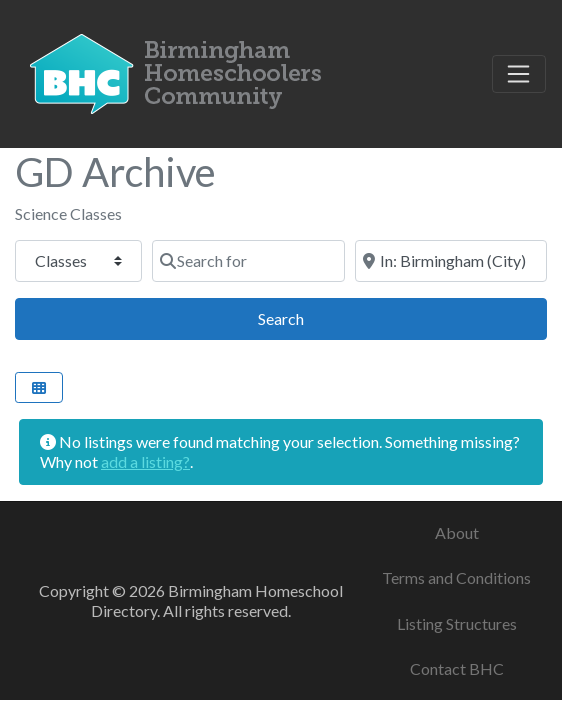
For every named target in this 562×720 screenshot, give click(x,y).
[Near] (451, 261)
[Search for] (248, 261)
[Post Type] (78, 261)
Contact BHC (457, 668)
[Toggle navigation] (519, 74)
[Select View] (39, 387)
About (457, 532)
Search (303, 316)
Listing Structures (457, 623)
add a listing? (145, 461)
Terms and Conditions (456, 577)
